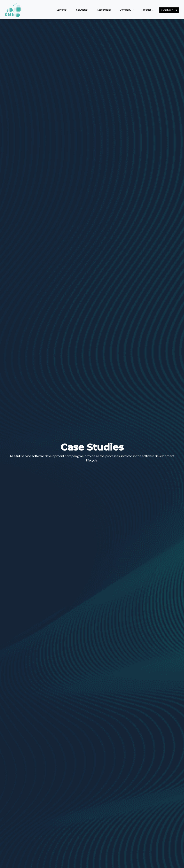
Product (146, 10)
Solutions (81, 10)
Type (66, 841)
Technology (111, 841)
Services (61, 10)
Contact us (169, 10)
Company (125, 10)
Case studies (104, 10)
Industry (85, 841)
